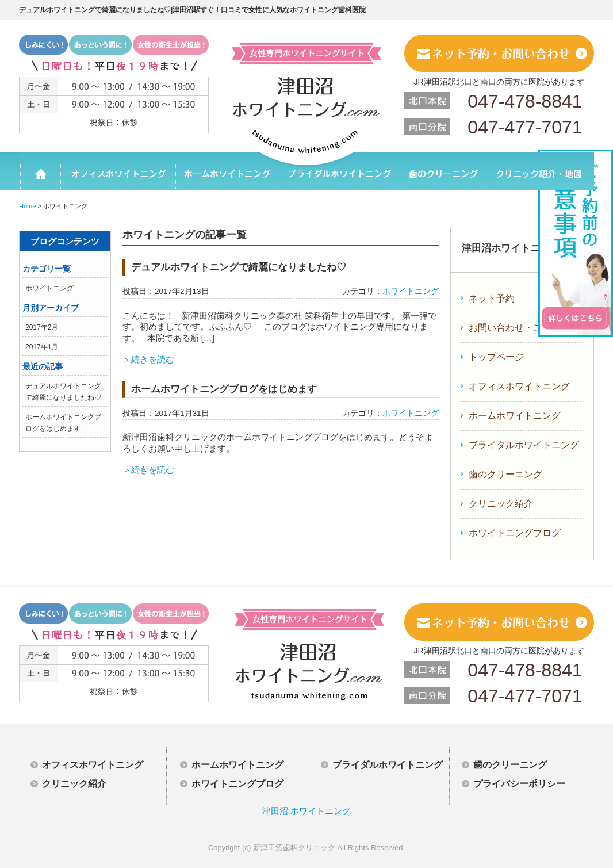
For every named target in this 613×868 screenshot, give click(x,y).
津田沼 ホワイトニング (306, 811)
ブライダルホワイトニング (339, 171)
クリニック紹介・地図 (540, 171)
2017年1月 (42, 347)
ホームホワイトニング (227, 171)
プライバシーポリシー (519, 784)
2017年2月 (42, 327)
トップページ (496, 357)
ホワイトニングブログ (515, 533)
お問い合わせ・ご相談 (515, 328)
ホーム (40, 171)
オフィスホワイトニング (118, 171)
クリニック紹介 (501, 504)
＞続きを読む (148, 359)
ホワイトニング (49, 288)
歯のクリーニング (442, 171)
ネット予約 (492, 298)
